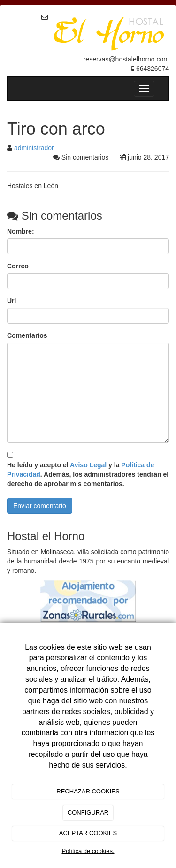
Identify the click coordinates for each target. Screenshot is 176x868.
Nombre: (21, 231)
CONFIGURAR (88, 812)
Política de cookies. (88, 851)
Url (11, 301)
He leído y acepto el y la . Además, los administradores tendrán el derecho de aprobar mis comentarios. (88, 474)
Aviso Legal (88, 465)
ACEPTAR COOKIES (88, 833)
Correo (18, 266)
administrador (34, 148)
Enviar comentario (40, 506)
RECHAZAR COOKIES (88, 791)
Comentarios (27, 335)
